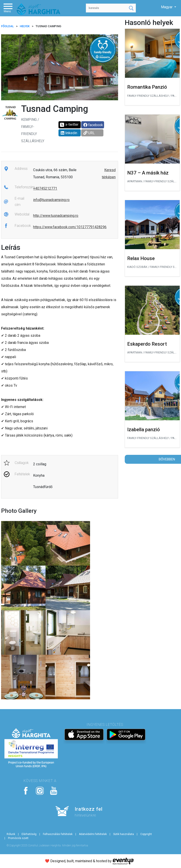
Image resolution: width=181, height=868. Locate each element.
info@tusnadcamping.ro (51, 200)
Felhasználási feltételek (58, 834)
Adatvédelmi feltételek (93, 834)
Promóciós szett (18, 838)
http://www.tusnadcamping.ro (56, 216)
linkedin (69, 133)
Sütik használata (124, 834)
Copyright (146, 834)
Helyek (25, 26)
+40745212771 (45, 188)
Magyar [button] (167, 7)
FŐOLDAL (7, 26)
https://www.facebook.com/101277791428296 (70, 227)
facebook (93, 125)
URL (89, 133)
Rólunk (11, 834)
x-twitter (69, 125)
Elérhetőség (29, 834)
